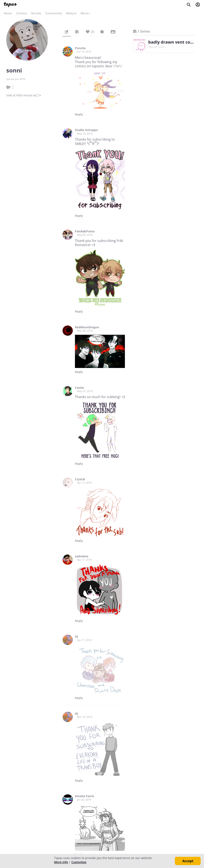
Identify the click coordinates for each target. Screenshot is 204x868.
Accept (188, 861)
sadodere (82, 556)
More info (61, 862)
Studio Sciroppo (86, 130)
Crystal (80, 479)
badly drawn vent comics (174, 42)
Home (8, 13)
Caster (80, 388)
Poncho (80, 48)
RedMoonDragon (87, 327)
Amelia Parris (85, 796)
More (86, 13)
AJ (76, 636)
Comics (22, 13)
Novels (36, 13)
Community (54, 13)
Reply (79, 114)
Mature (71, 13)
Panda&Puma (85, 231)
